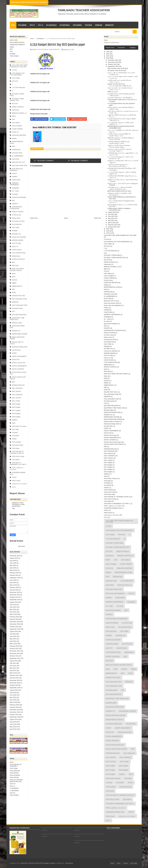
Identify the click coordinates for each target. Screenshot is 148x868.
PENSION (15, 302)
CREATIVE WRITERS (19, 135)
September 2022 (15, 629)
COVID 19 (15, 132)
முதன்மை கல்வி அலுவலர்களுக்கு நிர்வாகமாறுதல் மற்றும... (119, 146)
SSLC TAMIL (16, 401)
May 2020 (13, 697)
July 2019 (13, 722)
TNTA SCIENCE (15, 775)
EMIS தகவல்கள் (113, 92)
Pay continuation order (19, 299)
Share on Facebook (39, 119)
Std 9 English (16, 417)
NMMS (14, 283)
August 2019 (14, 719)
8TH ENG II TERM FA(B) (112, 255)
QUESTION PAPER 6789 (112, 412)
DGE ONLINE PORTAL (17, 42)
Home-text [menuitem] (22, 546)
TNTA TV (32, 25)
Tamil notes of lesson (19, 426)
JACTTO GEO (16, 243)
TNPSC (14, 439)
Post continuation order (20, 305)
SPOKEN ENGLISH (18, 385)
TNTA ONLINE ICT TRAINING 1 (16, 765)
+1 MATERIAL (14, 791)
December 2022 (15, 622)
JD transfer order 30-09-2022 (117, 71)
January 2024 (14, 590)
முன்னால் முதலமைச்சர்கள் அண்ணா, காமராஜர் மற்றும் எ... (120, 150)
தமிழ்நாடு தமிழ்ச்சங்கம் (112, 42)
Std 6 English (16, 407)
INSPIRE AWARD (18, 240)
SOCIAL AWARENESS (19, 366)
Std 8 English (16, 414)
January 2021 (14, 678)
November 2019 (15, 712)
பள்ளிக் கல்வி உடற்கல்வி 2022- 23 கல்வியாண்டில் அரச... (119, 135)
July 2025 (13, 561)
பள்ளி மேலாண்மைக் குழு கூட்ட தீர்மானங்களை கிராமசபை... (118, 165)
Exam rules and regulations (16, 170)
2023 (108, 56)
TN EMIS (15, 433)
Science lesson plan (19, 363)
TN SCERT (15, 436)
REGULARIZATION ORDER (113, 419)
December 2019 (15, 710)
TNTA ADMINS (22, 25)
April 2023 (13, 612)
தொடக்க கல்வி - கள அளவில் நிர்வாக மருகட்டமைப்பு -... (120, 89)
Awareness (15, 110)
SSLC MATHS (16, 391)
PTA (13, 311)
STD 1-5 (12, 786)
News (14, 273)
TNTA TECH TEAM (18, 456)
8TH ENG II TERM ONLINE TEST (17, 100)
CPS (11, 51)
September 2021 (15, 658)
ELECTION (15, 159)
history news (16, 218)
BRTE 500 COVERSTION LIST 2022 (119, 191)
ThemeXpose (69, 863)
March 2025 (14, 570)
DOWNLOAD (99, 25)
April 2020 (13, 700)
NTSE (14, 293)
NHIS (14, 277)
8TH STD (15, 104)
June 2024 (13, 580)
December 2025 (15, 556)
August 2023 (14, 602)
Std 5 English (16, 404)
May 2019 (13, 727)
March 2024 (14, 585)
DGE (13, 146)
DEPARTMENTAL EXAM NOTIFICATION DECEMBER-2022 (121, 127)
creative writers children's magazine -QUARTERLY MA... (119, 209)
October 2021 (14, 656)
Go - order (15, 191)
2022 (108, 58)
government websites (19, 197)
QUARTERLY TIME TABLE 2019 (17, 319)
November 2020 (15, 683)
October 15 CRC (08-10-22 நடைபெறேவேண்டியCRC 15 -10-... (120, 85)
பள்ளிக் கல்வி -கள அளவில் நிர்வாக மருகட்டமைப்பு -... (119, 81)
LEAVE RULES (17, 250)
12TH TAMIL (16, 78)
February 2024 (14, 587)
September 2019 (15, 717)
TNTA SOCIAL (14, 777)
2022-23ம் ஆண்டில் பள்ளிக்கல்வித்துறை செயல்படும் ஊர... (121, 139)
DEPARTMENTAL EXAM (112, 287)
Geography (15, 188)
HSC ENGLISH (17, 224)
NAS (13, 262)
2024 (108, 54)
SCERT (14, 353)
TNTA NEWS (88, 25)
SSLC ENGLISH (17, 388)
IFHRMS (13, 54)
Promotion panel (17, 308)
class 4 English (17, 126)
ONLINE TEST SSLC (19, 296)
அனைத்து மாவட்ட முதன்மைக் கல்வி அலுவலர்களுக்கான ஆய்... (120, 188)
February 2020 (14, 705)
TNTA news (16, 448)
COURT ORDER (17, 129)
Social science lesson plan (112, 442)
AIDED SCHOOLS (18, 107)
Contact (125, 863)
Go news (15, 194)
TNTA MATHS (14, 773)
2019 (108, 233)
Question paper (17, 323)
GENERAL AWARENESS (14, 184)
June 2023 (13, 607)
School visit (16, 360)
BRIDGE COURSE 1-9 (19, 113)
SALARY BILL (16, 350)
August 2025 (14, 558)
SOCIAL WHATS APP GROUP (114, 444)
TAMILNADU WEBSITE (17, 45)
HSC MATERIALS (65, 25)
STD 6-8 (12, 793)
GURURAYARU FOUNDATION (16, 208)
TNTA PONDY (14, 56)
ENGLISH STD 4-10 (18, 162)
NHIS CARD (14, 40)
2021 (108, 229)
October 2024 (14, 575)
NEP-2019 (15, 266)
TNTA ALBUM (16, 442)
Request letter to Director (112, 422)
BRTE (14, 116)
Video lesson (16, 481)
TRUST (14, 477)
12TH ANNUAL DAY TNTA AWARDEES (17, 74)
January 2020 (14, 707)
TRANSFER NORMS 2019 (113, 508)
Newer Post (34, 218)
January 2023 (14, 619)
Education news (17, 153)
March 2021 (14, 673)
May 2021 (13, 668)
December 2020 (15, 680)
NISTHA (15, 280)
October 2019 (14, 715)
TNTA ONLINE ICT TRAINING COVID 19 (17, 452)
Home (13, 25)
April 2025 (13, 568)
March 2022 (14, 644)
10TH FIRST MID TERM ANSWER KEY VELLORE (19, 66)
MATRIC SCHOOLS (18, 259)
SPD (13, 382)
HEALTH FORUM (18, 212)
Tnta (13, 508)
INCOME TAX (16, 234)
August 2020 (14, 690)
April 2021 (13, 670)
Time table (15, 429)
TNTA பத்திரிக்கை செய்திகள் (113, 506)
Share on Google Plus (76, 119)
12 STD (14, 70)
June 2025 (13, 563)
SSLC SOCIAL (17, 398)
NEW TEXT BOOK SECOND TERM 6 (17, 270)
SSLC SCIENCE (17, 395)
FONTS (14, 174)
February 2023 (14, 617)
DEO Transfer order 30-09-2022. (118, 68)
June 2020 (13, 695)
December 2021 (15, 651)
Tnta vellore (16, 460)
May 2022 (13, 639)
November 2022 (15, 624)
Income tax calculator (19, 237)
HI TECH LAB (16, 215)
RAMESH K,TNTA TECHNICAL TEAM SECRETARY (18, 505)
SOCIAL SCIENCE (18, 369)
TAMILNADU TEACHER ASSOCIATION (84, 10)
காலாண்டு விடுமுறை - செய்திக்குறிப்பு (120, 98)
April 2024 (13, 583)
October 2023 (14, 597)
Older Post (98, 218)
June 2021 (13, 666)
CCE (13, 119)
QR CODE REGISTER (19, 315)
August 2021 (14, 661)
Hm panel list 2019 (18, 221)
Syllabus (15, 420)
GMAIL (12, 47)
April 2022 (13, 641)
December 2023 (15, 592)
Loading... (45, 830)
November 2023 (15, 595)
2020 (108, 231)
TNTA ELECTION (17, 445)
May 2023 (13, 609)
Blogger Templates (50, 863)
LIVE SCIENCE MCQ (19, 253)
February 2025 (14, 573)
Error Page (134, 863)
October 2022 (14, 627)
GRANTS (15, 204)
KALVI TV (15, 247)
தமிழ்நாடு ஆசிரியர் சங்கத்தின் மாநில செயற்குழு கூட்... (120, 194)
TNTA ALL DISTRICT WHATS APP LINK (16, 781)
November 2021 (15, 653)
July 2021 (13, 663)
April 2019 (13, 729)
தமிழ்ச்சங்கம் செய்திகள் (19, 484)
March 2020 (14, 702)
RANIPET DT (16, 331)
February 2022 (14, 646)
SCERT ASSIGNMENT (19, 356)
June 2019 (13, 724)
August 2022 (14, 631)
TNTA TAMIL (14, 768)
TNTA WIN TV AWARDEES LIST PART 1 (18, 464)
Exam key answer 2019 (20, 165)
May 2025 (13, 565)
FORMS (14, 177)
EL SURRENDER (17, 156)
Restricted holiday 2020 (20, 347)
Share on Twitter (57, 119)
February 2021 (14, 675)
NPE (13, 289)
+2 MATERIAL (14, 788)
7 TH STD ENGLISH (18, 88)
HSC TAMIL (16, 227)
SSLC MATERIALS (51, 25)
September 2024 (15, 578)
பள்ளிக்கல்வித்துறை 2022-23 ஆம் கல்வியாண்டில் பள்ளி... (119, 142)
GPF (11, 49)
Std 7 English (16, 410)
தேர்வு (14, 487)
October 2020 (14, 685)
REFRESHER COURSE (20, 334)
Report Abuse (17, 493)
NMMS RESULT (17, 286)
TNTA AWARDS (77, 25)
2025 (108, 52)
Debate (14, 138)
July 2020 (13, 693)
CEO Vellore (16, 123)
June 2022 (13, 636)
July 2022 (13, 634)
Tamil (14, 423)
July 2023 (13, 605)
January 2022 (14, 648)
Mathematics (16, 256)
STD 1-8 (40, 25)
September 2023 (15, 600)
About (119, 863)
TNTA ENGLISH (15, 771)
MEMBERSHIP (109, 25)
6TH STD (15, 81)
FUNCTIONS (16, 180)
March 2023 (14, 614)
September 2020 (15, 688)
